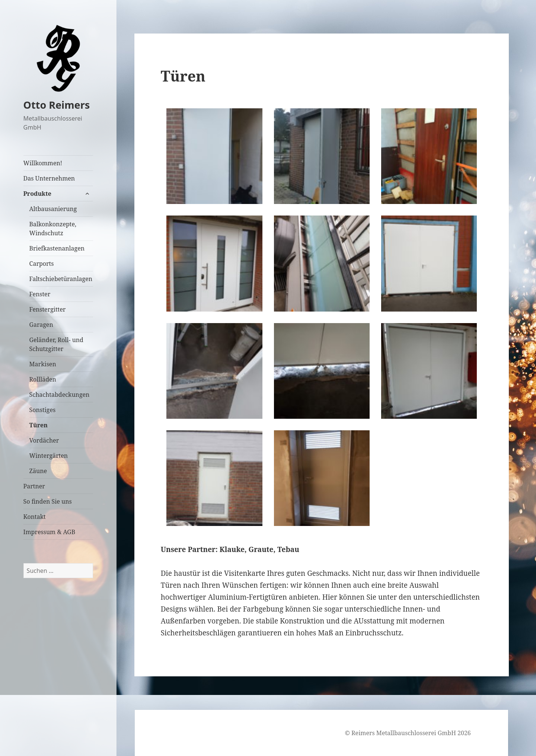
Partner (34, 486)
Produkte (37, 194)
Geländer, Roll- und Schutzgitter (56, 344)
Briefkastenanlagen (57, 248)
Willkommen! (43, 163)
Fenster (40, 294)
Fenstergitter (48, 309)
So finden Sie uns (48, 501)
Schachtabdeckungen (60, 395)
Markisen (43, 364)
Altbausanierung (53, 209)
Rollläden (43, 379)
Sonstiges (43, 410)
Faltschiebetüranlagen (61, 279)
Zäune (38, 471)
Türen (39, 425)
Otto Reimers (57, 105)
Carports (42, 264)
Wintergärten (49, 456)
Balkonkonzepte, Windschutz (53, 229)
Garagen (41, 325)
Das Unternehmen (49, 178)
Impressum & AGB (50, 532)
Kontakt (35, 517)
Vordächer (44, 440)
